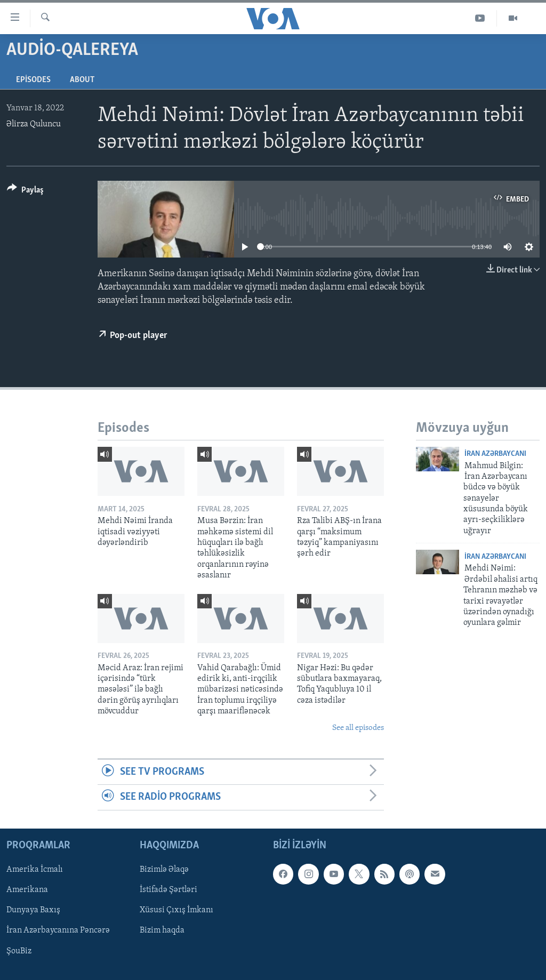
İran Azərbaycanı (495, 454)
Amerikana (27, 890)
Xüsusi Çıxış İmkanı (176, 910)
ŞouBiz (19, 951)
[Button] (25, 192)
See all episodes (358, 728)
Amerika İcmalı (35, 870)
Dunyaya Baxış (33, 910)
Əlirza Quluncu (34, 124)
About (82, 80)
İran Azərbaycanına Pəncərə (58, 930)
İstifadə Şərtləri (168, 890)
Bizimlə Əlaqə (164, 870)
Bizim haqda (162, 930)
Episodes (33, 80)
